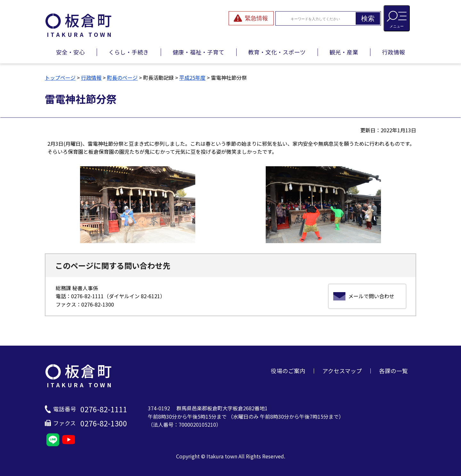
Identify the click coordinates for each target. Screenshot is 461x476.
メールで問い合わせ (371, 296)
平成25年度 (192, 78)
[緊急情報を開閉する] (251, 18)
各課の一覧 (393, 371)
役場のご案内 (288, 371)
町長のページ (122, 78)
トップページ (60, 78)
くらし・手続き (129, 52)
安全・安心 (70, 52)
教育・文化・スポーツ (277, 52)
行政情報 (393, 52)
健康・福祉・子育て (198, 52)
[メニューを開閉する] (397, 18)
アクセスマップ (342, 371)
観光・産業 (344, 52)
